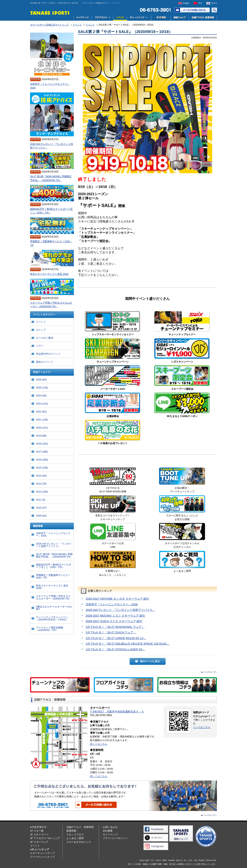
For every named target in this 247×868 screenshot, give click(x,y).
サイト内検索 (214, 10)
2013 (41, 484)
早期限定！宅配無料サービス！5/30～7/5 (51, 243)
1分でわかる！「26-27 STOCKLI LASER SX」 (115, 649)
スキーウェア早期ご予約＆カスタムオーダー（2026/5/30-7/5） (51, 305)
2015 (42, 468)
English (186, 3)
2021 (42, 420)
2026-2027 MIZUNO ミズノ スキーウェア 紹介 (115, 616)
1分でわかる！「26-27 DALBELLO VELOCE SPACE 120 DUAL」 (128, 644)
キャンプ (41, 330)
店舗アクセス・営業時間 (203, 18)
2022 (41, 412)
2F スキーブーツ (39, 835)
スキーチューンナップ (42, 853)
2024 (41, 396)
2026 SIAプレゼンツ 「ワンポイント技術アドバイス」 (120, 610)
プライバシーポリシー (115, 838)
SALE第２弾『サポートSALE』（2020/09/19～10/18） (125, 32)
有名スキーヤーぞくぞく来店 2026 (49, 274)
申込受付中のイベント (48, 354)
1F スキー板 (37, 831)
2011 (41, 500)
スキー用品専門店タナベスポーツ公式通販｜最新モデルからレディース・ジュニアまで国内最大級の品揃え (180, 18)
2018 (42, 444)
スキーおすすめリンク (79, 842)
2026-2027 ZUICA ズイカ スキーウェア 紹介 (114, 621)
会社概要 (108, 831)
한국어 (214, 3)
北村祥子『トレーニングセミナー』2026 (112, 604)
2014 (41, 476)
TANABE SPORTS (50, 13)
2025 (42, 388)
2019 (41, 436)
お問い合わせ (192, 10)
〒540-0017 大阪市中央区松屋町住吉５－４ (117, 712)
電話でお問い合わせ (154, 10)
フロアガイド (102, 18)
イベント (120, 18)
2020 (42, 428)
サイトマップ (110, 835)
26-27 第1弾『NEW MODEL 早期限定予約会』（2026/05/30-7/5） (51, 178)
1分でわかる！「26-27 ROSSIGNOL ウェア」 (115, 627)
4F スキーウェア (39, 842)
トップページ (83, 18)
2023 (42, 404)
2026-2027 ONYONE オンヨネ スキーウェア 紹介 (117, 599)
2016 (42, 460)
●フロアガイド (38, 827)
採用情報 (160, 18)
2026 (41, 380)
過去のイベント (45, 362)
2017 (42, 452)
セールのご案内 (45, 338)
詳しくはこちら (99, 744)
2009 (41, 516)
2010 (41, 508)
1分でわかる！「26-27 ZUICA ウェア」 (111, 632)
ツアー (40, 346)
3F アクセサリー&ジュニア (45, 838)
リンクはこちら (202, 727)
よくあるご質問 (75, 838)
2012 (42, 492)
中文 (200, 3)
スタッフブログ (75, 835)
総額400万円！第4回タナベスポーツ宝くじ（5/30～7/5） (51, 211)
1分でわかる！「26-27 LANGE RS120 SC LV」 (116, 638)
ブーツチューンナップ (42, 857)
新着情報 (71, 831)
